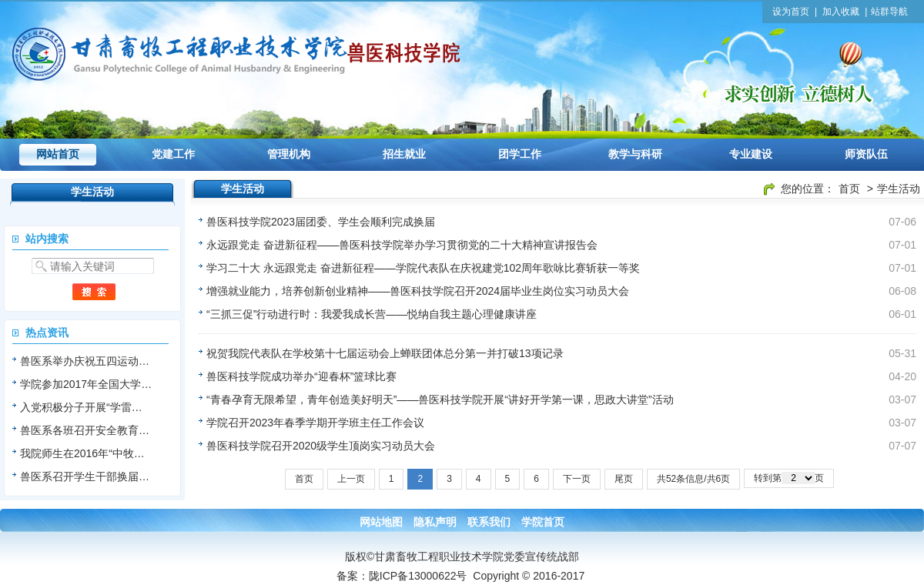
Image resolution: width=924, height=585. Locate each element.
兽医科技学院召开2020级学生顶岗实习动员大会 (321, 446)
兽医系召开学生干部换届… (85, 476)
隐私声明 (435, 522)
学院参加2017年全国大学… (86, 384)
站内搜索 (47, 239)
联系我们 (489, 522)
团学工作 (520, 154)
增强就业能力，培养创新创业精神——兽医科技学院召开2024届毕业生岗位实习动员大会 (418, 291)
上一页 (351, 479)
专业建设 (751, 154)
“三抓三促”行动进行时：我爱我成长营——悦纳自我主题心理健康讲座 (372, 314)
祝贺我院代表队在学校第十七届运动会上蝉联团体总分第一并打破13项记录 (385, 353)
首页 (849, 189)
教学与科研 (635, 154)
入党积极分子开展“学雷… (81, 407)
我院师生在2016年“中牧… (82, 453)
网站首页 (58, 154)
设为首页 (791, 12)
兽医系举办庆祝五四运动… (85, 361)
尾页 (624, 479)
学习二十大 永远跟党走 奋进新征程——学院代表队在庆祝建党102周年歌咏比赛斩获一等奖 (423, 268)
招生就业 (404, 154)
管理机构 (289, 154)
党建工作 (173, 154)
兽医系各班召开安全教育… (85, 430)
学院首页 (543, 522)
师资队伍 (866, 154)
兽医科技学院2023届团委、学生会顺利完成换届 (321, 222)
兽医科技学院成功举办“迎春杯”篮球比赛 (301, 376)
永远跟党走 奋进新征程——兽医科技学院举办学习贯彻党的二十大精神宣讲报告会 (402, 245)
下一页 (577, 479)
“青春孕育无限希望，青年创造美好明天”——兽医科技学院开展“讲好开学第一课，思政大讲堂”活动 (440, 399)
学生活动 (899, 189)
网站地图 (381, 522)
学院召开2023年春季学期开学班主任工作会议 (315, 423)
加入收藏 (841, 12)
